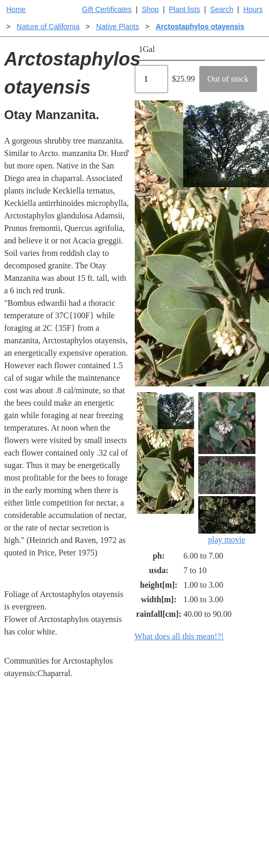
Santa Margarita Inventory (228, 754)
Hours (253, 9)
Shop (150, 9)
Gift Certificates (107, 9)
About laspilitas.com (225, 812)
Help (145, 748)
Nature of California (48, 27)
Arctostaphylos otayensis (200, 27)
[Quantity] (151, 79)
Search (222, 9)
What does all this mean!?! (180, 636)
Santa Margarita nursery (228, 783)
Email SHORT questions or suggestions (74, 863)
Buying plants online (160, 770)
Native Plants (118, 27)
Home (16, 9)
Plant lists (185, 9)
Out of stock (228, 79)
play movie (227, 520)
